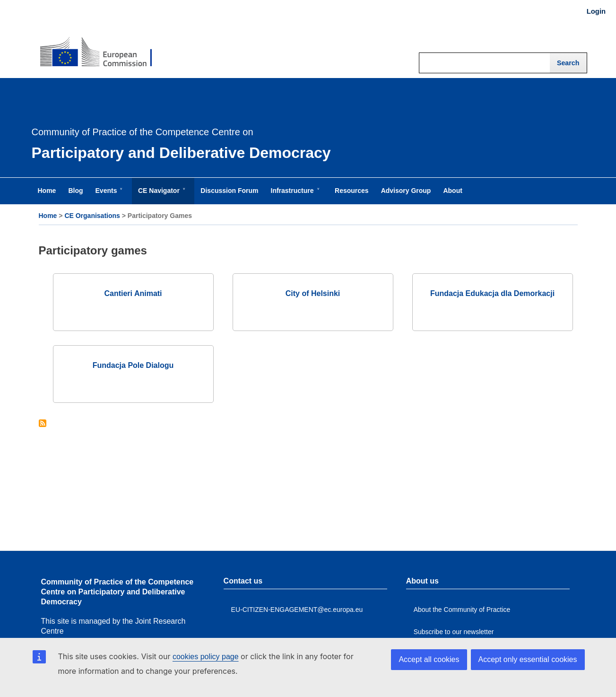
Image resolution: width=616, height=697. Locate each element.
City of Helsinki (313, 293)
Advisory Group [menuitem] (406, 191)
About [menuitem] (452, 191)
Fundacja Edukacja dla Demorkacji (492, 293)
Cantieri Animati (133, 293)
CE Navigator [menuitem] (161, 195)
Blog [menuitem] (75, 191)
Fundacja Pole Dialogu (133, 365)
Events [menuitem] (108, 195)
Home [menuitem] (47, 191)
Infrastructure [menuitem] (294, 195)
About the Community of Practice (462, 610)
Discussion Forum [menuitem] (229, 191)
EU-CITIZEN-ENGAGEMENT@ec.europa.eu (297, 610)
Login (596, 11)
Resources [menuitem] (352, 191)
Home (48, 216)
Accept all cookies (429, 659)
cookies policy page (206, 657)
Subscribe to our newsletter (454, 632)
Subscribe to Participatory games (43, 424)
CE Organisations (92, 216)
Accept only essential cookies (528, 659)
